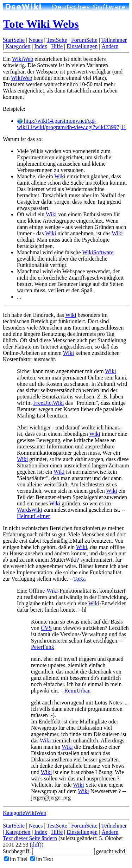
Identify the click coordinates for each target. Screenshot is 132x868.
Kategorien (18, 46)
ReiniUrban (78, 691)
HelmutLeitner (33, 516)
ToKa (79, 579)
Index (40, 46)
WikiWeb (23, 59)
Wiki (60, 176)
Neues (36, 40)
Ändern (110, 46)
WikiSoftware (98, 252)
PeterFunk (43, 647)
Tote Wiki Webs (41, 24)
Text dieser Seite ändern (30, 838)
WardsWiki (30, 510)
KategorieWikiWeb (24, 813)
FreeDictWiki (48, 403)
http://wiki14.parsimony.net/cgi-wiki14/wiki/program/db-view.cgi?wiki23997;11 (72, 124)
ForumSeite (84, 40)
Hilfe (57, 46)
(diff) (35, 845)
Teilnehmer (114, 40)
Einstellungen (82, 46)
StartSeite (14, 40)
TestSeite (57, 40)
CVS (46, 628)
